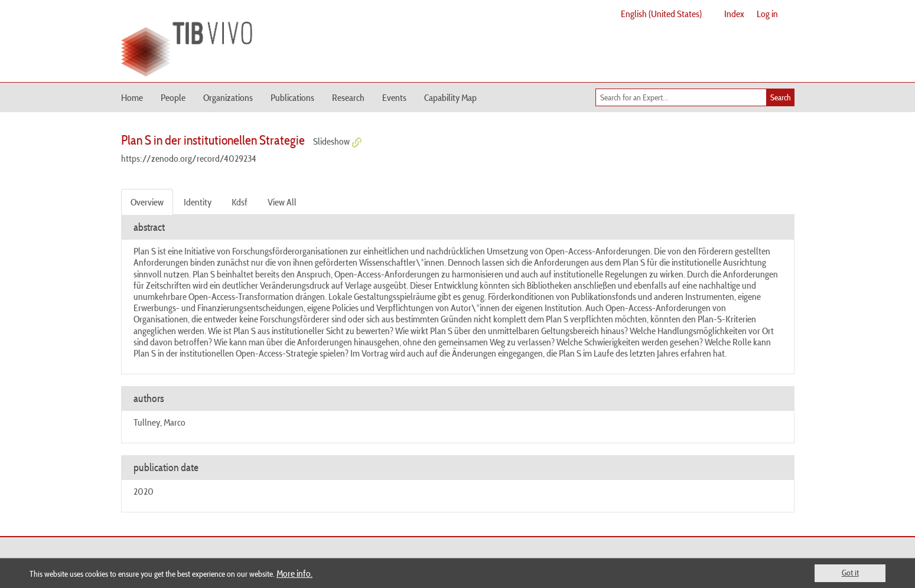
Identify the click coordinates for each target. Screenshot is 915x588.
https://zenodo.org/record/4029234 (189, 158)
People (173, 97)
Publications (292, 97)
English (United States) (661, 14)
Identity (198, 202)
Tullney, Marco (159, 422)
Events (394, 97)
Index (734, 14)
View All (282, 202)
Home (132, 97)
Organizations (228, 97)
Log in (767, 14)
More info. (294, 573)
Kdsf (240, 202)
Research (348, 97)
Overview (147, 202)
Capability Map (450, 97)
